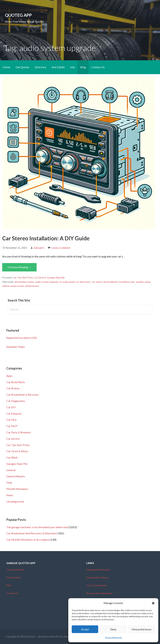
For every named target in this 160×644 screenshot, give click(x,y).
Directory (40, 67)
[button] (153, 603)
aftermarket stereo (24, 282)
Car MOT (12, 426)
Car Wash (12, 457)
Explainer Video (16, 347)
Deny (113, 629)
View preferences (142, 629)
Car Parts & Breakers (19, 432)
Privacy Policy (14, 577)
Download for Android (98, 570)
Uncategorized (15, 501)
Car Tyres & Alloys (17, 451)
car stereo (97, 282)
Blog (83, 67)
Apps (9, 376)
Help (9, 482)
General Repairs (16, 476)
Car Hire (11, 420)
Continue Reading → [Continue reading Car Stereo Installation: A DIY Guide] (19, 267)
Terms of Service (15, 570)
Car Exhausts (14, 413)
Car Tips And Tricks (23, 278)
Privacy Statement (113, 637)
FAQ (9, 585)
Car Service (40, 278)
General (11, 470)
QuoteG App (18, 15)
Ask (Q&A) (58, 67)
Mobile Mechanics (17, 489)
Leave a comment (61, 248)
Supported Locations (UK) (22, 338)
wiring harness (32, 286)
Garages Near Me (56, 278)
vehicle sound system (13, 286)
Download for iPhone (98, 577)
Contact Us (98, 67)
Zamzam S (39, 248)
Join (72, 67)
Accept (85, 629)
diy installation (111, 282)
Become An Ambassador (100, 593)
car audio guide (67, 282)
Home (6, 67)
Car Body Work (16, 382)
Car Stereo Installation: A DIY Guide (46, 238)
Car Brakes (13, 388)
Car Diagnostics (16, 401)
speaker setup (143, 282)
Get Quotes (22, 67)
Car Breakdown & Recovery (23, 395)
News (10, 495)
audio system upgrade (46, 282)
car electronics (83, 282)
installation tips (127, 282)
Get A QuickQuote (97, 585)
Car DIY (11, 407)
